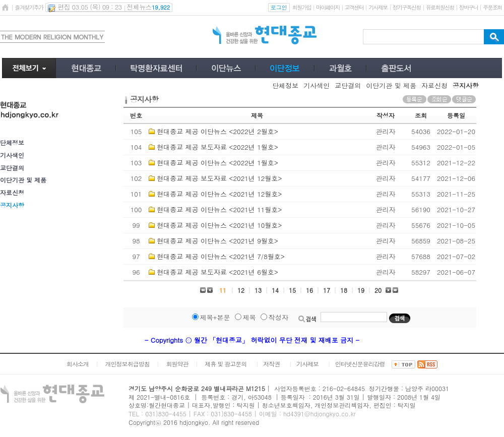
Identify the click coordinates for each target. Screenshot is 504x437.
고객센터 (354, 7)
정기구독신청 (407, 7)
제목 (249, 317)
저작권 (271, 364)
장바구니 (468, 7)
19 (361, 290)
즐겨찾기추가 (29, 7)
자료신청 (12, 192)
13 (258, 290)
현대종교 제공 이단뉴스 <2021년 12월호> (219, 194)
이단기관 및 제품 (23, 180)
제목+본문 (215, 317)
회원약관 (177, 364)
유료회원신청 (440, 7)
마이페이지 (328, 7)
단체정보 (12, 142)
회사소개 (78, 364)
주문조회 (492, 7)
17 (327, 290)
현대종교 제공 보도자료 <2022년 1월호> (217, 147)
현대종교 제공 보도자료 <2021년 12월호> (219, 178)
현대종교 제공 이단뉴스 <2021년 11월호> (219, 209)
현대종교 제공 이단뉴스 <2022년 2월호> (217, 131)
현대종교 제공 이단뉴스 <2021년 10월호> (219, 225)
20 (378, 290)
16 (309, 290)
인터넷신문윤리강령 (360, 364)
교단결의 (12, 168)
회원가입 (302, 7)
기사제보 (378, 7)
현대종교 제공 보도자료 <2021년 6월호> (217, 272)
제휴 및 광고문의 (226, 364)
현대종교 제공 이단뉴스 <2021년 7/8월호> (221, 256)
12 (241, 290)
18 (344, 290)
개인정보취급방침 (128, 364)
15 (292, 290)
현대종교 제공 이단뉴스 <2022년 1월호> (217, 163)
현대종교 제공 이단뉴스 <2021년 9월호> (217, 241)
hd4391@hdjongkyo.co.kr (320, 414)
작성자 (278, 317)
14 (275, 290)
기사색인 (12, 155)
